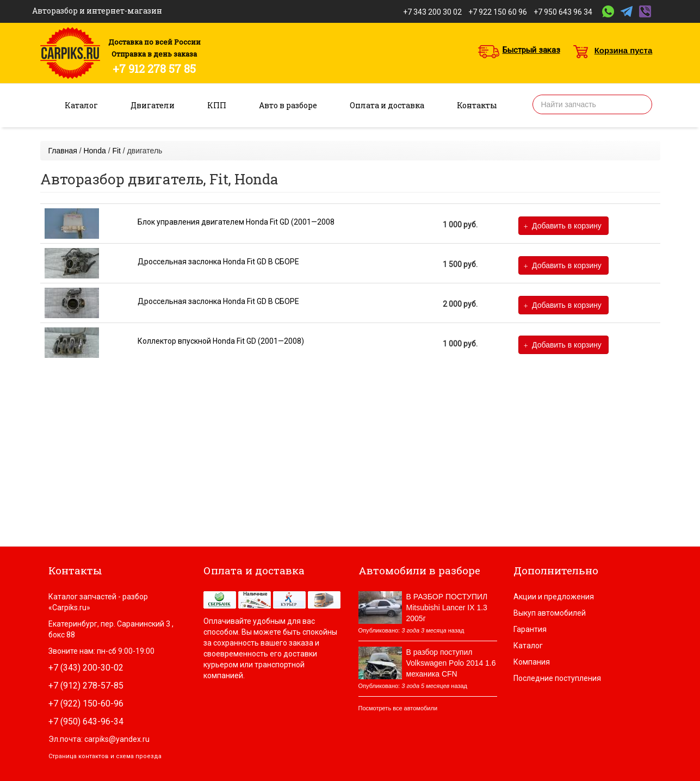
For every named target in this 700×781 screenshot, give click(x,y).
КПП (217, 105)
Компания (532, 662)
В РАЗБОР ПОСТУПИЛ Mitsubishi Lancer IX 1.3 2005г (447, 608)
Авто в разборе (288, 105)
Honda (94, 151)
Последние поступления (557, 678)
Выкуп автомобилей (550, 613)
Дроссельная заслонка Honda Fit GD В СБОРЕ (218, 262)
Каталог (81, 105)
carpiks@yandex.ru (117, 739)
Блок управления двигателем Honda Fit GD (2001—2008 (236, 222)
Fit (116, 151)
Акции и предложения (554, 597)
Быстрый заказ (531, 50)
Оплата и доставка (387, 105)
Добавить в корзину (563, 226)
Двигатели (153, 105)
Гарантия (530, 629)
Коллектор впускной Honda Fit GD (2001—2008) (221, 341)
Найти (640, 104)
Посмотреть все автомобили (398, 708)
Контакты (477, 105)
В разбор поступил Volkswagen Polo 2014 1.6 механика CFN (451, 663)
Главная (63, 151)
